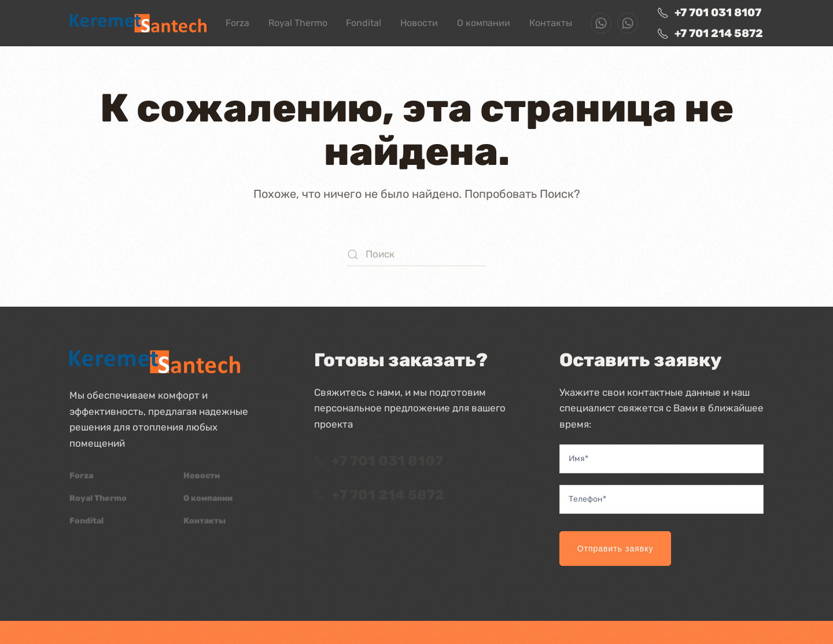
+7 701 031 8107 (709, 12)
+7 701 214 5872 (710, 33)
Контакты (551, 23)
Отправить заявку (615, 549)
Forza (237, 23)
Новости (419, 23)
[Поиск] (417, 255)
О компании (484, 23)
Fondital (364, 23)
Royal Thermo (298, 23)
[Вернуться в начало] (138, 23)
